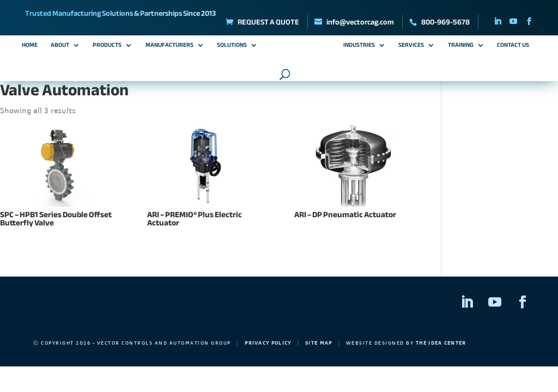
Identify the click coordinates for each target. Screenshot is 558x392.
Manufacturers (169, 46)
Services (411, 46)
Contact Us (513, 46)
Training (461, 46)
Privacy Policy (269, 343)
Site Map (321, 343)
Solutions (232, 46)
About (60, 46)
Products (107, 46)
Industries (359, 46)
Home (30, 46)
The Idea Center (444, 343)
